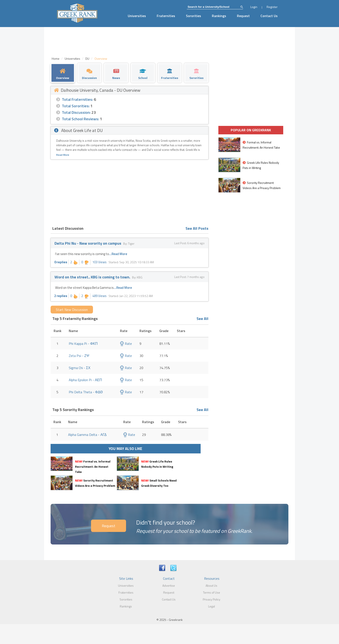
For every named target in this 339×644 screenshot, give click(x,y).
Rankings (219, 16)
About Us (211, 585)
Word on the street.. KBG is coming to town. (93, 277)
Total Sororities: (76, 106)
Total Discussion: (76, 112)
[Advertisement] (130, 192)
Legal (212, 606)
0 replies (61, 262)
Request (243, 16)
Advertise (169, 585)
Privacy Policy (212, 599)
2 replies (61, 296)
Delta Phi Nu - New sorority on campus (88, 243)
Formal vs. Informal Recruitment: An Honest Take (93, 467)
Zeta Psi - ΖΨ (79, 356)
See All (202, 319)
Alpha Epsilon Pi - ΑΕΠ (85, 380)
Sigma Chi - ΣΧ (80, 368)
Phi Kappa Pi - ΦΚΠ (83, 344)
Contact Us (269, 16)
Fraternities (166, 16)
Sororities (193, 16)
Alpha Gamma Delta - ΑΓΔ (87, 435)
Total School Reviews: (80, 119)
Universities (137, 16)
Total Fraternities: (77, 99)
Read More (63, 155)
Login (254, 7)
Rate (126, 344)
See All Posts (197, 228)
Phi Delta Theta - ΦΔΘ (86, 392)
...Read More (118, 254)
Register (272, 7)
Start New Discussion (72, 310)
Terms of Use (212, 592)
